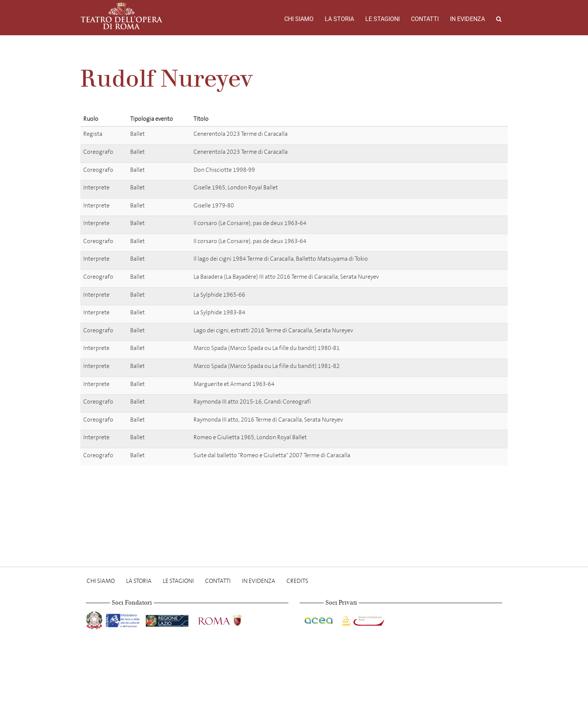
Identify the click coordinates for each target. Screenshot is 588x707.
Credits (297, 581)
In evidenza (467, 19)
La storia (339, 19)
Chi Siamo (299, 19)
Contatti (425, 19)
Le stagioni (382, 19)
